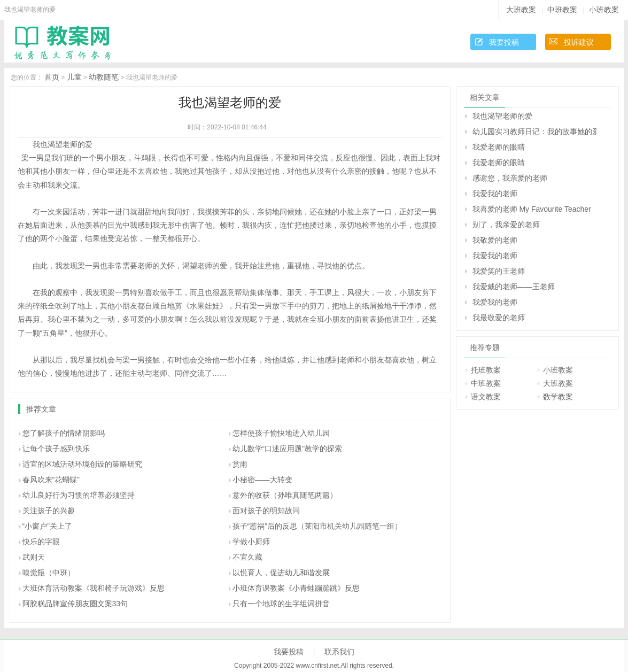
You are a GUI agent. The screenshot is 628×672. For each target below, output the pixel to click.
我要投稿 (504, 42)
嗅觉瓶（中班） (49, 573)
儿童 (74, 77)
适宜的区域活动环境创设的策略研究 (82, 464)
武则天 (34, 557)
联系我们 (339, 652)
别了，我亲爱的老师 (506, 225)
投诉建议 (579, 42)
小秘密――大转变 (262, 480)
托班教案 (486, 370)
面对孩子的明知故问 (266, 511)
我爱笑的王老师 (499, 271)
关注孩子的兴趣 (49, 511)
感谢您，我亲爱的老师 (510, 178)
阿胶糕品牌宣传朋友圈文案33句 (75, 604)
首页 (52, 77)
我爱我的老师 (495, 194)
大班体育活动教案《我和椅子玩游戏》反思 (94, 588)
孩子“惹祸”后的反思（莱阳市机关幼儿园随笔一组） (317, 526)
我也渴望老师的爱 (502, 116)
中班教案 (562, 10)
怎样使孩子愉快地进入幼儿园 (281, 433)
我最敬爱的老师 (499, 318)
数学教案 (558, 397)
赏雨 (240, 464)
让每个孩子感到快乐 (56, 449)
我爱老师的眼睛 (499, 147)
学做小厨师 (251, 542)
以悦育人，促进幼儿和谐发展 (281, 573)
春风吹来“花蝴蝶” (51, 480)
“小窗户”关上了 (47, 526)
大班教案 (521, 10)
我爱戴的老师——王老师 (514, 287)
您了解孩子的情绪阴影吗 (64, 433)
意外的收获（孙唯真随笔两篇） (285, 495)
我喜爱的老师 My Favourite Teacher (532, 209)
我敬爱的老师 (495, 240)
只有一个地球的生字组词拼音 (281, 604)
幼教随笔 (104, 77)
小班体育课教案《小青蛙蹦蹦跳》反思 (296, 588)
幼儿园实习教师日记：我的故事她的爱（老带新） (534, 132)
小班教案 (604, 10)
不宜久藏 (247, 557)
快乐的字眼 (41, 542)
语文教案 (486, 397)
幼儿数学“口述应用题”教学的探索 (287, 449)
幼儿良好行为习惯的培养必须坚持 (79, 495)
